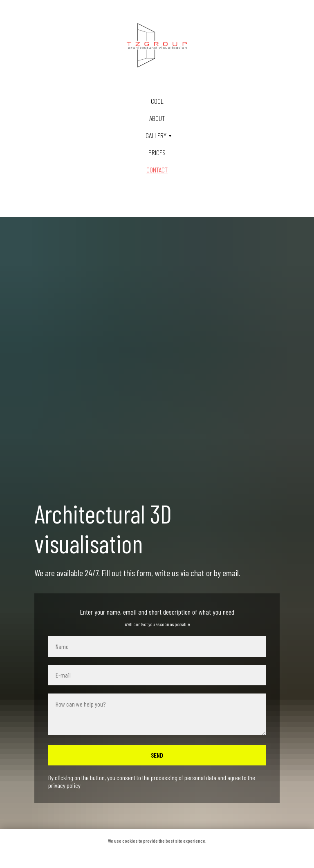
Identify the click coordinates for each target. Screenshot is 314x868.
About (157, 118)
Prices (157, 152)
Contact (157, 170)
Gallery (156, 135)
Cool (157, 101)
